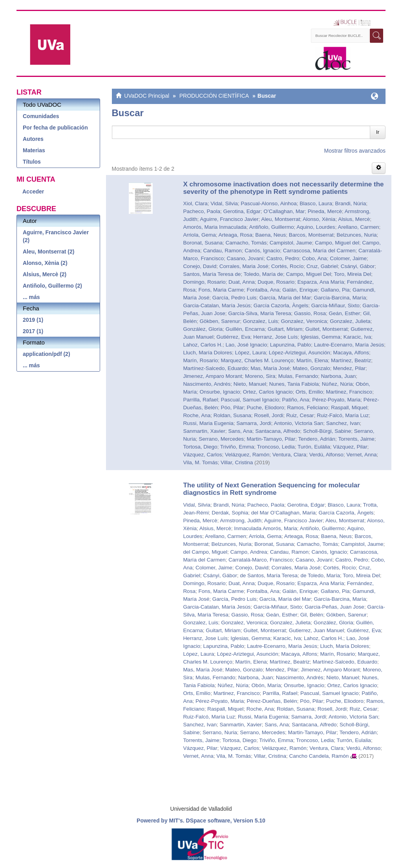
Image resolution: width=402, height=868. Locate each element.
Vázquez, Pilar (350, 447)
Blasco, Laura (316, 203)
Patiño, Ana (296, 400)
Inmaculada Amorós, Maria (266, 528)
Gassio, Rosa (310, 313)
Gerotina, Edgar (242, 211)
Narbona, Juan (339, 376)
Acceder (33, 191)
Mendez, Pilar (349, 368)
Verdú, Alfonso (326, 455)
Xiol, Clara (195, 203)
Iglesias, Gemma (321, 337)
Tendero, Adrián (317, 439)
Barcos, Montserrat (311, 235)
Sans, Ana (240, 431)
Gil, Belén (312, 615)
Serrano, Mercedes (221, 439)
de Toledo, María (320, 575)
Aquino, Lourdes (316, 227)
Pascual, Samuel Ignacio (250, 400)
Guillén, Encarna (245, 329)
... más (31, 297)
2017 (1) (33, 331)
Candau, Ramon (222, 251)
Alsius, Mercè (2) (45, 274)
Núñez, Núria (337, 384)
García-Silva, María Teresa (259, 313)
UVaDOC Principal (147, 96)
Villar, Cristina (237, 462)
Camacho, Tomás (246, 243)
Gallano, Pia (335, 290)
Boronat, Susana (203, 243)
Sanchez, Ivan (343, 423)
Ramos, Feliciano (307, 408)
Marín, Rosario (200, 360)
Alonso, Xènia (319, 219)
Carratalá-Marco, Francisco (261, 560)
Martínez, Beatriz (351, 360)
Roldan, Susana (232, 415)
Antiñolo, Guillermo (271, 227)
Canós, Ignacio (262, 251)
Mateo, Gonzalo (312, 368)
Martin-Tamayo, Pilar (271, 439)
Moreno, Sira (260, 376)
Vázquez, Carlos (202, 455)
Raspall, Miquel (349, 408)
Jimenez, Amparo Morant (212, 376)
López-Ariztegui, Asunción (300, 353)
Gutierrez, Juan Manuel (316, 630)
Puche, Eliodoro (266, 408)
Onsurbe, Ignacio (220, 392)
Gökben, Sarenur (220, 321)
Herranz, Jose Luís (275, 337)
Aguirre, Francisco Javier (229, 219)
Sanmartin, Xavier (204, 431)
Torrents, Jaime (356, 439)
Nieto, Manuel (250, 384)
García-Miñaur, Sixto (335, 305)
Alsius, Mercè (354, 219)
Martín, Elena (312, 360)
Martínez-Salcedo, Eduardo (215, 368)
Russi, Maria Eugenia (208, 423)
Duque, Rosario (276, 282)
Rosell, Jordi (269, 415)
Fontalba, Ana (263, 290)
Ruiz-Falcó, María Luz (343, 415)
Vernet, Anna (361, 455)
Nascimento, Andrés (207, 384)
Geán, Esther (345, 313)
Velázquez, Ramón (247, 455)
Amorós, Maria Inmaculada (215, 227)
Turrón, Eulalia (354, 740)
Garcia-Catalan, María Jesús (217, 305)
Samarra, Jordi (254, 423)
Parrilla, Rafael (200, 400)
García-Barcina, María (340, 298)
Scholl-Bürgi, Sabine (327, 431)
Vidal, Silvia (224, 203)
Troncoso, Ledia (276, 447)
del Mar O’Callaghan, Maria (283, 513)
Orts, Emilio (309, 392)
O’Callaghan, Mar (284, 211)
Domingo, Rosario (204, 282)
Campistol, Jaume (291, 243)
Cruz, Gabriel (322, 266)
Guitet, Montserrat (327, 329)
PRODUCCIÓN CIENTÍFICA (214, 96)
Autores (33, 139)
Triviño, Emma (237, 447)
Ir (378, 132)
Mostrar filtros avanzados (355, 151)
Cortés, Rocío (288, 266)
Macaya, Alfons (351, 353)
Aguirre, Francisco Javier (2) (56, 236)
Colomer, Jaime (348, 258)
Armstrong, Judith (241, 521)
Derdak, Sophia (230, 513)
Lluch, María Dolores (207, 353)
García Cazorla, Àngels (281, 305)
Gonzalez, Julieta (350, 321)
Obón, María (266, 685)
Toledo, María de (263, 274)
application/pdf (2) (47, 354)
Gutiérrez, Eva (233, 337)
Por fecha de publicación (55, 128)
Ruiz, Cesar (300, 415)
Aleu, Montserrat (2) (48, 252)
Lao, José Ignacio (246, 345)
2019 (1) (33, 320)
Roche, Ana (197, 415)
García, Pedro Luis (235, 298)
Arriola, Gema (199, 235)
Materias (34, 150)
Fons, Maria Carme (221, 290)
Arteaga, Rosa (235, 235)
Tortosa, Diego (200, 447)
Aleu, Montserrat (280, 219)
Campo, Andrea (249, 552)
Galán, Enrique (300, 290)
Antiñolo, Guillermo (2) (52, 286)
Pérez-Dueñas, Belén (272, 701)
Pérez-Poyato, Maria (336, 400)
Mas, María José (270, 368)
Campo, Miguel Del (309, 274)
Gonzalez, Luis (260, 321)
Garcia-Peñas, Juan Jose (334, 607)
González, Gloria (203, 329)
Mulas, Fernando (298, 376)
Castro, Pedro (283, 258)
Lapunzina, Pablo (291, 345)
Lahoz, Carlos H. (203, 345)
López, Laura (250, 353)
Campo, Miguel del (337, 243)
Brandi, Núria (350, 203)
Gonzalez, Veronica (304, 321)
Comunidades (41, 116)
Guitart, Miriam (285, 329)
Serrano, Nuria (220, 732)
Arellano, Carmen (358, 227)
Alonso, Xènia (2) (45, 263)
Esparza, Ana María (321, 282)
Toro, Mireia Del (353, 274)
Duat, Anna (242, 282)
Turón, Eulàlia (314, 447)
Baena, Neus (270, 235)
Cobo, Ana (315, 258)
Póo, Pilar (232, 408)
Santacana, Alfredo (278, 431)
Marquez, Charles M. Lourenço (257, 360)
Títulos (32, 162)
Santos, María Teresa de (212, 274)
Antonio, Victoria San (299, 423)
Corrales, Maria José (244, 266)
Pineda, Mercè (325, 211)
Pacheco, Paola (202, 211)
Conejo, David (200, 266)
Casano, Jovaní (245, 258)
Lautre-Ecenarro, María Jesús (349, 345)
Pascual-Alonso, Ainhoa (269, 203)
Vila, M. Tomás (200, 462)
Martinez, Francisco (349, 392)
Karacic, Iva (357, 337)
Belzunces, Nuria (356, 235)
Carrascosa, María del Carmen (319, 251)
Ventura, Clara (289, 455)
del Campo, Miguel (205, 552)
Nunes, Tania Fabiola (294, 384)
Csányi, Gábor (358, 266)
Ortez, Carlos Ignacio (268, 392)
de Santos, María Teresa (269, 575)
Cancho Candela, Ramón (319, 756)
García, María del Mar (285, 298)
